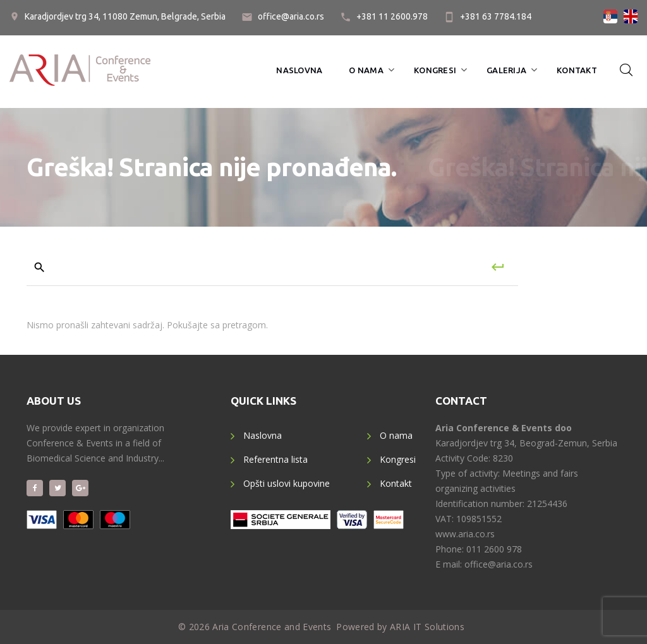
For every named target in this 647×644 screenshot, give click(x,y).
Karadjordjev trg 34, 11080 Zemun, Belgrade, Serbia (125, 16)
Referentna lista (275, 459)
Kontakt (577, 70)
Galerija (506, 70)
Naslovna (299, 70)
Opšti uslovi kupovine (287, 483)
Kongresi (435, 70)
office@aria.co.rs (291, 16)
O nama (366, 70)
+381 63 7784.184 (496, 16)
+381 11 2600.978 (392, 16)
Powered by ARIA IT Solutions (400, 627)
